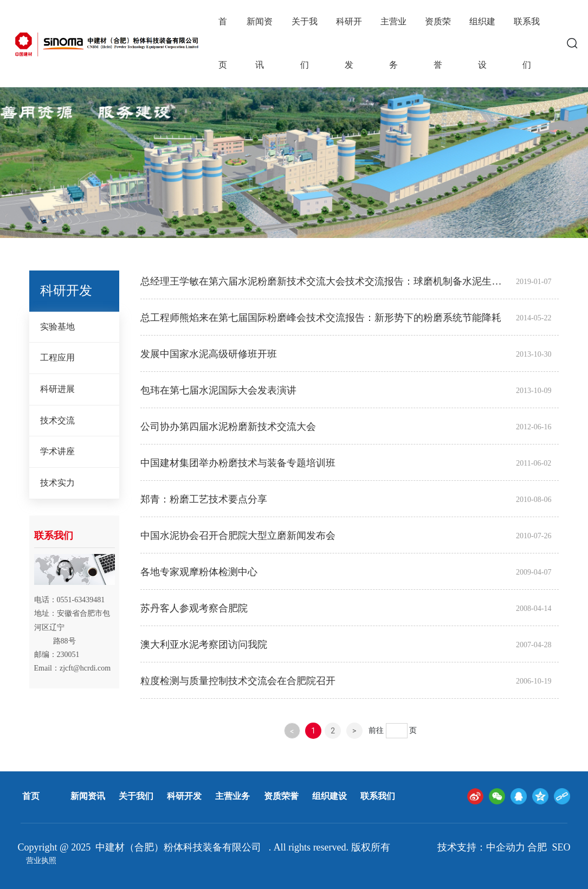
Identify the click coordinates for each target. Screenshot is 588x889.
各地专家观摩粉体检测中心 (199, 572)
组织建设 (329, 796)
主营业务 (232, 796)
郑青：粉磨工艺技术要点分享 (204, 499)
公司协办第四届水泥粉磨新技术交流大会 (228, 427)
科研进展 (57, 389)
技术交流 (57, 420)
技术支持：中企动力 (481, 847)
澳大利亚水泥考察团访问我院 (204, 645)
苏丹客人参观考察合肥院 (194, 608)
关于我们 (136, 796)
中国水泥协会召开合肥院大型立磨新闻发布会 (238, 536)
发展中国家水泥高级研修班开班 (209, 354)
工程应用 (57, 357)
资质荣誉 (281, 796)
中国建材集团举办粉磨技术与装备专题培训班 (238, 463)
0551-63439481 (81, 600)
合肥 (537, 847)
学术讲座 (57, 451)
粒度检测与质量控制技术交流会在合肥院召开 (238, 681)
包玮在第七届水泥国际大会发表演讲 (218, 390)
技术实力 (57, 483)
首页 (31, 796)
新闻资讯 (88, 796)
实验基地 (57, 327)
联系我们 (378, 796)
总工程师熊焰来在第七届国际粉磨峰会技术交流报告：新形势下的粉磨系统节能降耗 (321, 318)
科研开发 (184, 796)
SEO (561, 847)
